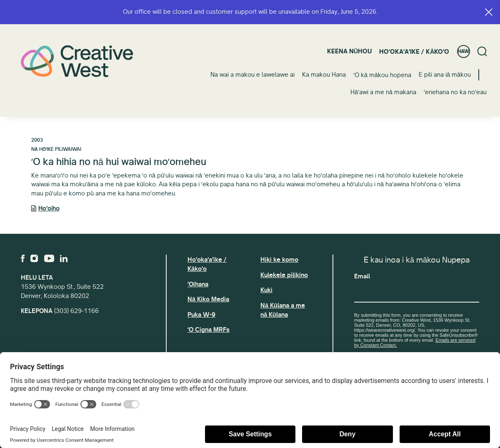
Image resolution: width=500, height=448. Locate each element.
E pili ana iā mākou (445, 75)
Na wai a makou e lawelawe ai (252, 75)
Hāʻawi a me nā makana (383, 92)
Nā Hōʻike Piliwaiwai (56, 149)
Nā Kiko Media (208, 299)
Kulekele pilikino (284, 275)
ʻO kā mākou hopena (382, 75)
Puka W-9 (201, 315)
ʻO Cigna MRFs (209, 330)
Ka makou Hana (324, 75)
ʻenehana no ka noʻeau (455, 92)
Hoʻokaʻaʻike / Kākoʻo (414, 52)
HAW (464, 51)
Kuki (266, 290)
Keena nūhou (349, 51)
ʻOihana (198, 284)
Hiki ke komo (279, 260)
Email (362, 276)
